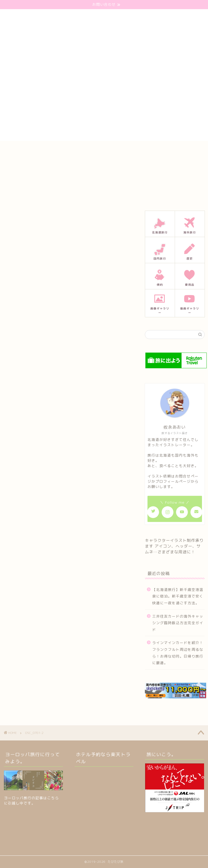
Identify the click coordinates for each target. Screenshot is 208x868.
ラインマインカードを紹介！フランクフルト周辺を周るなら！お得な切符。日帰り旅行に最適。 (178, 653)
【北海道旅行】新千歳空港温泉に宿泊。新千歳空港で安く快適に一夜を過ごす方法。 (178, 596)
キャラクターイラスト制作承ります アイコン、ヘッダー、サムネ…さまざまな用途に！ (174, 546)
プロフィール (109, 150)
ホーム (47, 150)
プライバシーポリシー (149, 150)
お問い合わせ (75, 150)
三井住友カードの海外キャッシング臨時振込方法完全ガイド (178, 623)
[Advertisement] (104, 104)
